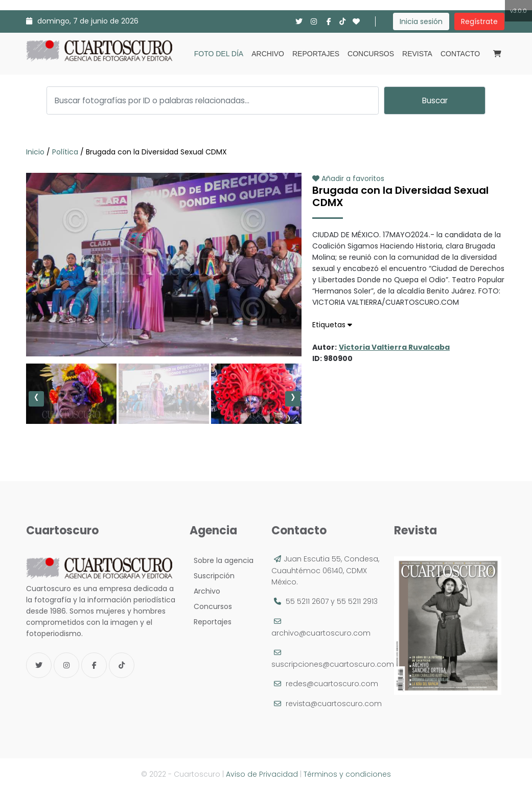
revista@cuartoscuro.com (334, 704)
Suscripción (212, 576)
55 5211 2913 (357, 601)
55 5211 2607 (307, 601)
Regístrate (479, 21)
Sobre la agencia (222, 560)
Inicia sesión (421, 21)
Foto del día (219, 54)
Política (65, 152)
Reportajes (316, 54)
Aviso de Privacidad (262, 774)
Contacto (460, 54)
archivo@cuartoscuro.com (321, 633)
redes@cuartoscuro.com (332, 684)
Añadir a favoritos (348, 178)
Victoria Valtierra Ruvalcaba (394, 347)
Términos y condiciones (347, 774)
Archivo (268, 54)
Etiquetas (332, 325)
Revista (417, 54)
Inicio (36, 152)
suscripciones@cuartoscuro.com (333, 664)
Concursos (371, 54)
